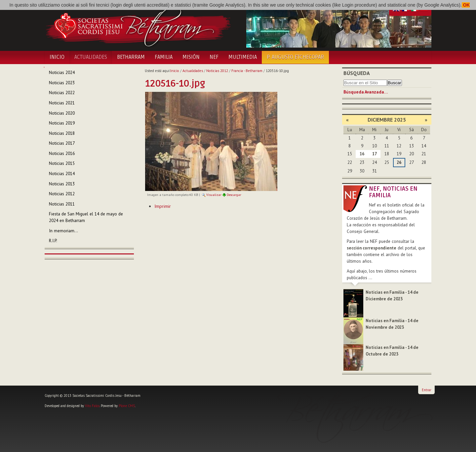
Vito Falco (92, 406)
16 (362, 154)
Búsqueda (357, 73)
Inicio (57, 57)
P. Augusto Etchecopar (295, 57)
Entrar (427, 390)
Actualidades (91, 57)
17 (375, 154)
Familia (164, 57)
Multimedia (243, 57)
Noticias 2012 (217, 71)
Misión (191, 57)
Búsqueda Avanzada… (366, 92)
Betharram (131, 57)
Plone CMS (127, 406)
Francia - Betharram (247, 71)
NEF (214, 57)
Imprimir (163, 206)
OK (466, 5)
